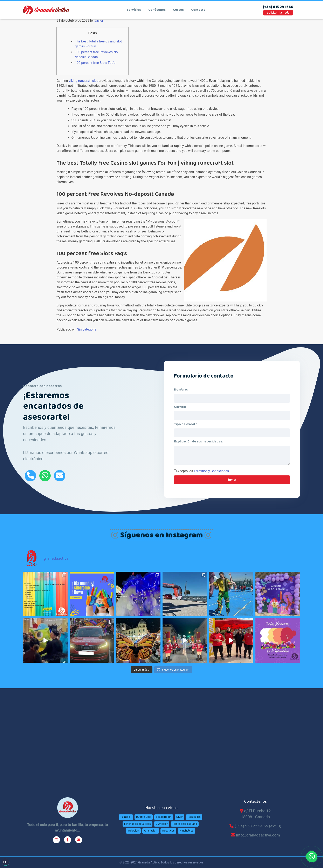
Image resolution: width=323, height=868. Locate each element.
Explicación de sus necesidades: (199, 442)
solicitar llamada (278, 13)
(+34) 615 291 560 (278, 7)
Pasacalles (194, 817)
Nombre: (181, 390)
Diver (180, 817)
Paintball (126, 817)
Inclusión (133, 831)
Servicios (134, 10)
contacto (198, 10)
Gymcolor (162, 824)
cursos (178, 10)
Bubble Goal (144, 817)
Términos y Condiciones (211, 471)
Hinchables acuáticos (138, 824)
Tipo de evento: (186, 424)
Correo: (180, 407)
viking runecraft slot (83, 81)
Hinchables (187, 831)
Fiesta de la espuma (185, 824)
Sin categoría (87, 329)
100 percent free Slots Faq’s (95, 63)
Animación (151, 831)
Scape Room (164, 817)
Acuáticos (168, 831)
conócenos (157, 10)
